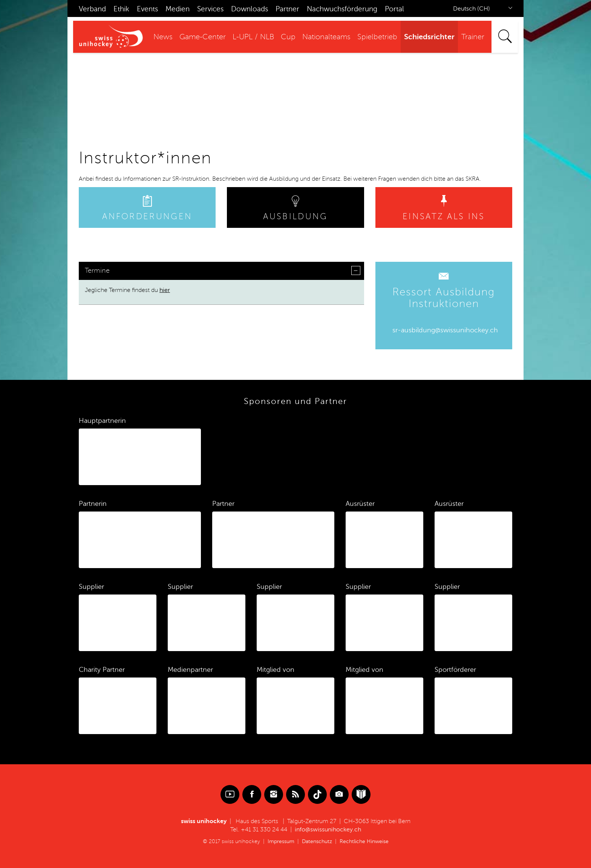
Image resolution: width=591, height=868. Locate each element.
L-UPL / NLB (253, 37)
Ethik (121, 9)
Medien (178, 9)
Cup (288, 37)
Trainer (473, 37)
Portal (394, 9)
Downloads (250, 9)
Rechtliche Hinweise (364, 841)
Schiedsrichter (429, 37)
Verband (92, 9)
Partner (287, 9)
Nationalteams (326, 37)
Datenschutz (317, 841)
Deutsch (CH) (472, 9)
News (163, 37)
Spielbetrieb (377, 37)
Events (147, 9)
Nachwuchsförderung (342, 9)
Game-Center (203, 37)
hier (165, 290)
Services (210, 9)
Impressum (281, 841)
